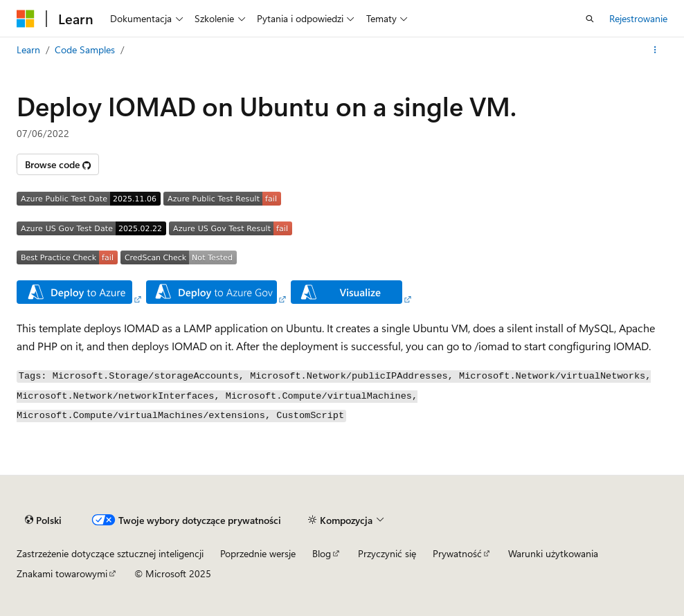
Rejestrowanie (638, 18)
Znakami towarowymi (62, 573)
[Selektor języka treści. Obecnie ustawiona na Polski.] (43, 520)
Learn (28, 49)
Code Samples (85, 49)
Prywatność (457, 553)
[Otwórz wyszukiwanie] (590, 19)
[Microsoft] (26, 19)
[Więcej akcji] (655, 50)
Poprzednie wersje (258, 553)
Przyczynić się (387, 553)
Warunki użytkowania (553, 553)
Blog (322, 553)
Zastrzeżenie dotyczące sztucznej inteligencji (110, 553)
